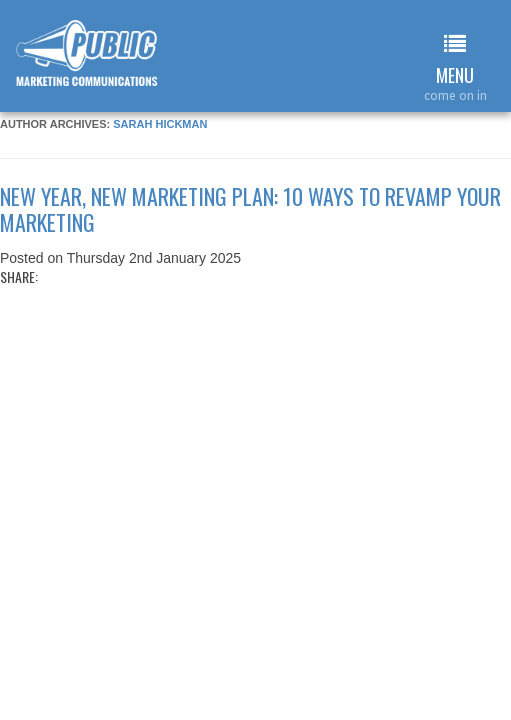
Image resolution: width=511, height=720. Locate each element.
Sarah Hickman (160, 124)
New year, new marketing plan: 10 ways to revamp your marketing (250, 209)
